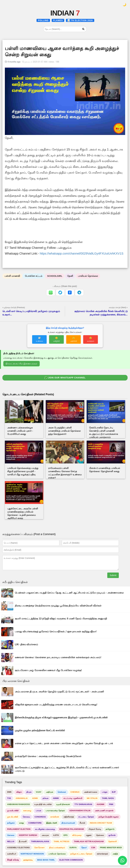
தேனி (70, 276)
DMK (9, 792)
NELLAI (11, 841)
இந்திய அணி (52, 823)
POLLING (43, 20)
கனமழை (27, 811)
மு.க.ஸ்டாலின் (13, 811)
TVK (9, 798)
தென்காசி (112, 841)
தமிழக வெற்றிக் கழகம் (108, 817)
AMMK (56, 798)
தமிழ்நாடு (110, 829)
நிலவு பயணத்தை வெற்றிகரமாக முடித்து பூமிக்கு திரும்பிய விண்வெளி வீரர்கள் (58, 606)
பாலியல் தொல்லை (88, 276)
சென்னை (62, 792)
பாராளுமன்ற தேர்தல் (55, 811)
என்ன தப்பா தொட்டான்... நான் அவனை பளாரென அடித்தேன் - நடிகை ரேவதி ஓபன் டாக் (64, 743)
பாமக (38, 811)
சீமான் (82, 823)
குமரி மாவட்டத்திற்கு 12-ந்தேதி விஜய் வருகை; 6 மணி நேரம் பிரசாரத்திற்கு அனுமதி (61, 619)
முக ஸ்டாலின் (13, 817)
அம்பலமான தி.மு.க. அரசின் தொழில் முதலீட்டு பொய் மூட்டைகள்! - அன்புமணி (59, 692)
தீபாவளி (23, 841)
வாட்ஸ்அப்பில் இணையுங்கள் (22, 364)
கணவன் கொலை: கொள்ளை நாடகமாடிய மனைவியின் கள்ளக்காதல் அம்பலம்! (58, 657)
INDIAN (65, 13)
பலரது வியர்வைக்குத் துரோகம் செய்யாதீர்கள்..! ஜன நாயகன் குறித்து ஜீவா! (56, 631)
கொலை (11, 835)
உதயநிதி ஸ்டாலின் (43, 804)
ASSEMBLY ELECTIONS (18, 848)
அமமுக (45, 835)
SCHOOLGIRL (55, 276)
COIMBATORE (35, 823)
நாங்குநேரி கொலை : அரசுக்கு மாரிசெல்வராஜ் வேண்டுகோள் (48, 756)
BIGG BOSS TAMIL (46, 860)
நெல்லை (100, 835)
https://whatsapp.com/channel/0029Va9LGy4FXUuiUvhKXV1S (82, 253)
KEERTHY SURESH (28, 835)
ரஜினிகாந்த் (69, 817)
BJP (114, 792)
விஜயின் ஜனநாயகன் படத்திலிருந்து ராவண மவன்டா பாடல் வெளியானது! (56, 705)
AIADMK (101, 804)
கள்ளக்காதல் (102, 854)
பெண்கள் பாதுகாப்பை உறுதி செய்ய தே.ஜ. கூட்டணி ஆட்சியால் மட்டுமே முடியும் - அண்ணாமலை (69, 593)
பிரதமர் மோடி (95, 829)
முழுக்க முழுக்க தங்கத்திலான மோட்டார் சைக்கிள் (40, 730)
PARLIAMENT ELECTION (19, 829)
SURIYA (73, 848)
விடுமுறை (77, 835)
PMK (111, 804)
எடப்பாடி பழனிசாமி (73, 798)
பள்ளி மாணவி (12, 276)
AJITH (56, 835)
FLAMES (58, 20)
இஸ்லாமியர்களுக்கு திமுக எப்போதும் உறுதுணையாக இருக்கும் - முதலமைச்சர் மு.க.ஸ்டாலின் (61, 717)
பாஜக (105, 792)
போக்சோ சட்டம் (34, 276)
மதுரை (89, 835)
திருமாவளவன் (68, 823)
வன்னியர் (12, 854)
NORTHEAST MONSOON (32, 854)
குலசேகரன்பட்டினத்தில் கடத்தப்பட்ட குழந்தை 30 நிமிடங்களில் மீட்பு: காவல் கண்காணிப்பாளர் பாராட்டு (67, 769)
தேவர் (84, 848)
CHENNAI (75, 792)
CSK (93, 848)
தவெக (45, 798)
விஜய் (19, 792)
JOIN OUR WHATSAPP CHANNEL (65, 378)
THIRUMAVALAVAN (40, 841)
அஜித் (115, 854)
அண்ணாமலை (91, 792)
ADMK (35, 798)
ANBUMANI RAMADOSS (18, 804)
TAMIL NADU (108, 798)
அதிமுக (49, 792)
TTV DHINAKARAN (83, 804)
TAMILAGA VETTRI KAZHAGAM (89, 841)
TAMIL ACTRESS (62, 841)
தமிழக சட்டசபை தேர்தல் (81, 854)
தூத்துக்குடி (28, 860)
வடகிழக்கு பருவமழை (45, 829)
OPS (65, 835)
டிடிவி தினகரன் (63, 804)
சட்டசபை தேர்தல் (86, 817)
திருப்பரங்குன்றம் (57, 848)
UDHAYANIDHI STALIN (80, 811)
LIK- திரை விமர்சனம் (26, 644)
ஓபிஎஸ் (112, 835)
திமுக (29, 792)
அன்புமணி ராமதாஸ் (104, 811)
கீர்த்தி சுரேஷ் (13, 860)
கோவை (26, 817)
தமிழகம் (11, 823)
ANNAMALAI (22, 798)
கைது (21, 823)
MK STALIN (92, 798)
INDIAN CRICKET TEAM (101, 823)
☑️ (39, 339)
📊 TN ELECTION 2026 (80, 20)
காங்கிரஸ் (55, 817)
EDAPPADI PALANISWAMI (72, 829)
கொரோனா (39, 848)
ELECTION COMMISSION (71, 860)
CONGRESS (40, 817)
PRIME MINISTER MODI (111, 848)
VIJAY (39, 792)
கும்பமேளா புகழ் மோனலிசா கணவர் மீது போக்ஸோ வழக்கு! (48, 670)
